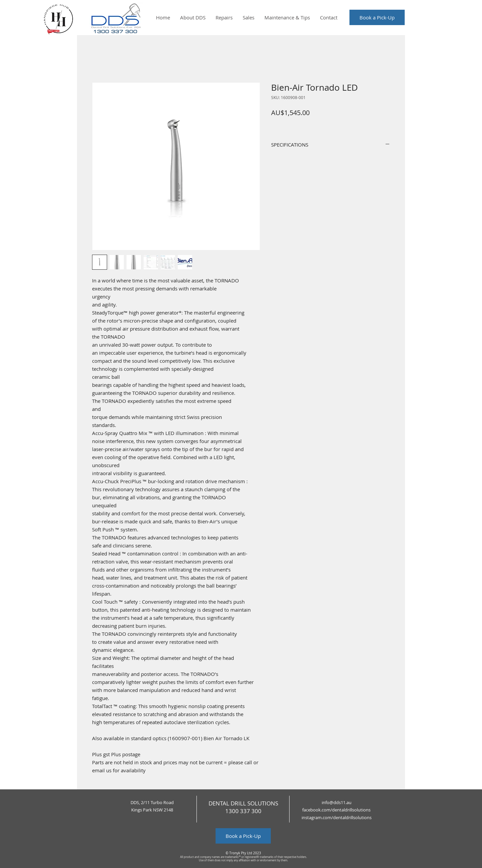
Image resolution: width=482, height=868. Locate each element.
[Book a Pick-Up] (377, 17)
